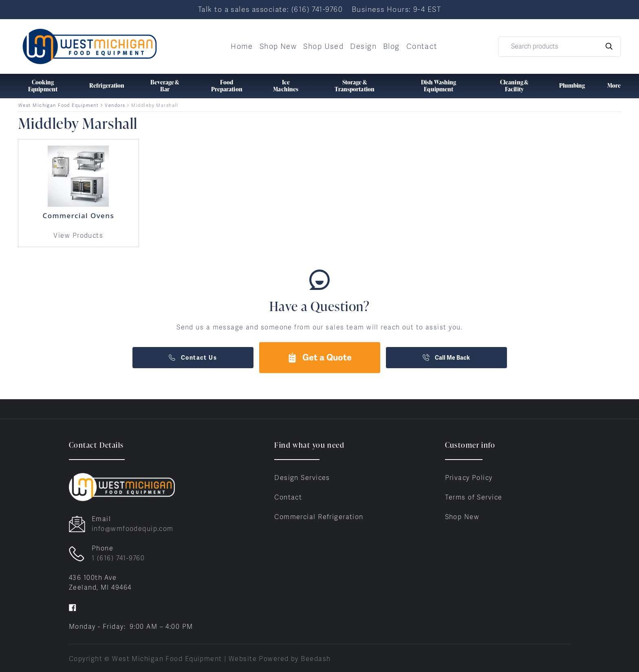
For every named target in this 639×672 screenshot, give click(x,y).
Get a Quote (319, 357)
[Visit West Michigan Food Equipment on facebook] (73, 607)
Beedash (316, 659)
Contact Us (193, 358)
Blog (391, 46)
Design (363, 46)
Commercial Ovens (78, 216)
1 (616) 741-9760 (118, 558)
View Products (78, 235)
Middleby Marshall (155, 105)
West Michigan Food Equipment (58, 105)
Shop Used (323, 46)
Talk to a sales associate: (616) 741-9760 (270, 9)
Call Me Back (446, 358)
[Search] (560, 46)
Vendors (115, 105)
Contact (422, 46)
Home (242, 46)
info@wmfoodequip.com (133, 529)
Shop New (278, 46)
